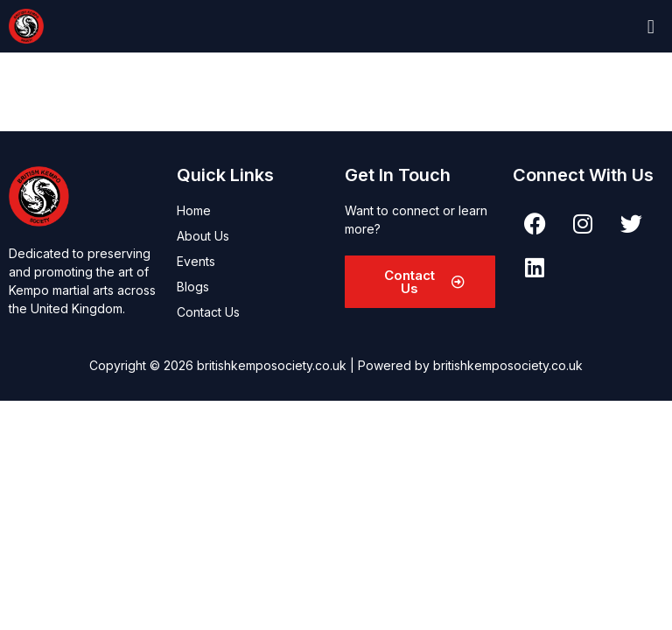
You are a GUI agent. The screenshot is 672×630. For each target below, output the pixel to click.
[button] (651, 26)
